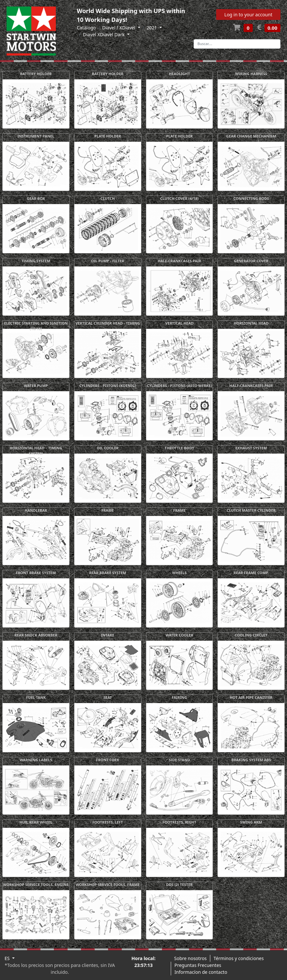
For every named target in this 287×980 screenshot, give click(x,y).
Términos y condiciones (239, 958)
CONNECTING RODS (251, 198)
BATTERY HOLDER (36, 74)
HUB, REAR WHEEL (36, 822)
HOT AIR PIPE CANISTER (251, 697)
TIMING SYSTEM (36, 261)
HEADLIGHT (179, 74)
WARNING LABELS (36, 760)
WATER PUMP (36, 386)
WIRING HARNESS (251, 74)
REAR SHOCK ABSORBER (36, 635)
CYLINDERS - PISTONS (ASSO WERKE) (180, 386)
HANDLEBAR (36, 510)
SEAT (108, 697)
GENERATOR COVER (251, 261)
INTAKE (108, 635)
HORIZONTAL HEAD (251, 323)
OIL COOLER (108, 448)
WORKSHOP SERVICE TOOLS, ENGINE (36, 884)
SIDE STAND (179, 760)
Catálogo (86, 28)
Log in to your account (248, 15)
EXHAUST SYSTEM (251, 448)
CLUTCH (108, 198)
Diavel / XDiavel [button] (119, 28)
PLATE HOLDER (108, 136)
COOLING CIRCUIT (251, 635)
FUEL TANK (36, 697)
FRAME (108, 510)
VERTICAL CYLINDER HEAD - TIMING (108, 323)
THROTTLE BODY (179, 448)
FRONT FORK (108, 760)
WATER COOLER (179, 635)
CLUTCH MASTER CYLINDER (251, 510)
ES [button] (8, 958)
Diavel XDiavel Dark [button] (104, 34)
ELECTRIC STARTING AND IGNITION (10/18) (36, 326)
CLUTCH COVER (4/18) (180, 198)
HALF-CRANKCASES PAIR (179, 261)
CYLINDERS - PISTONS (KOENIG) (108, 386)
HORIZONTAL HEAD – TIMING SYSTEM (36, 451)
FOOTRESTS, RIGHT (179, 822)
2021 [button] (152, 28)
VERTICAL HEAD (179, 323)
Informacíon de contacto (201, 972)
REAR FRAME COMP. (251, 573)
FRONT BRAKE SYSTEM (36, 573)
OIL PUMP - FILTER (108, 261)
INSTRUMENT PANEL (36, 136)
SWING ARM (251, 822)
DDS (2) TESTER (179, 884)
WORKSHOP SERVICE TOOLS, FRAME (108, 884)
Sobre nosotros (190, 958)
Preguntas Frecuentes (198, 965)
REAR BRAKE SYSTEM (108, 573)
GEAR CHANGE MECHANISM (251, 136)
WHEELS (179, 573)
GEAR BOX (36, 198)
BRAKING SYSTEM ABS (251, 760)
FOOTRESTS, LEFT (108, 822)
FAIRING (179, 697)
